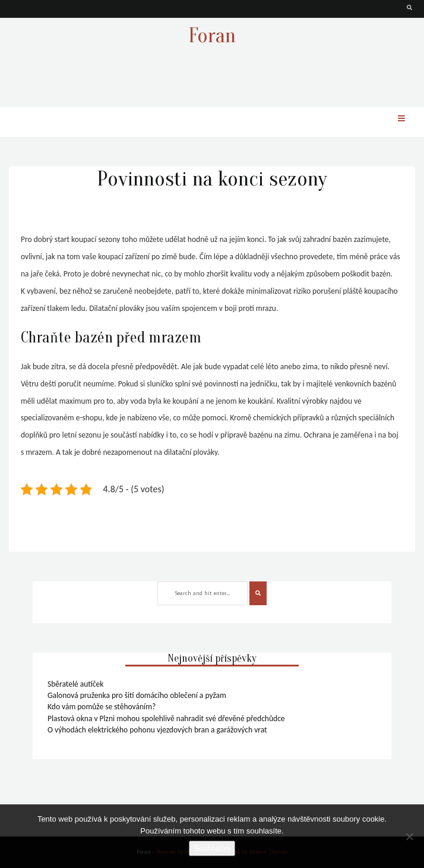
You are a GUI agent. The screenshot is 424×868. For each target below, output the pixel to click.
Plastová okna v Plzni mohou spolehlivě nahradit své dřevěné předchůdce (166, 718)
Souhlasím (212, 848)
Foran (212, 35)
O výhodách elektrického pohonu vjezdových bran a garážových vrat (157, 730)
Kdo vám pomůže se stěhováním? (102, 707)
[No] (409, 836)
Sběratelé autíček (75, 684)
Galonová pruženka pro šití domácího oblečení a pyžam (137, 695)
